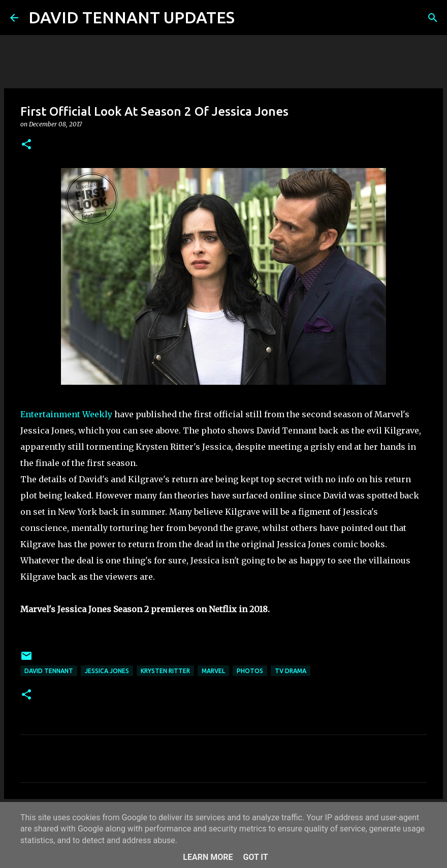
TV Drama (291, 671)
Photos (250, 671)
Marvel (213, 671)
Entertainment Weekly (66, 414)
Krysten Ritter (165, 671)
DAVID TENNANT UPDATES (132, 17)
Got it (255, 857)
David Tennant (49, 671)
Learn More (208, 857)
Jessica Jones (107, 671)
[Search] (249, 18)
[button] (26, 145)
